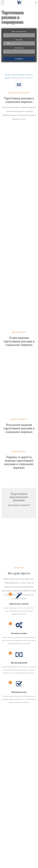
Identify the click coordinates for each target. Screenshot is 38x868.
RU (2, 4)
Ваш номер (19, 42)
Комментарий (19, 50)
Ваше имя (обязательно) (19, 34)
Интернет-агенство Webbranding (15, 75)
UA (3, 1)
